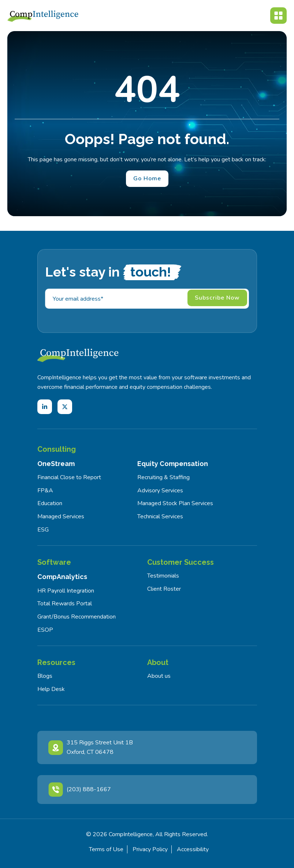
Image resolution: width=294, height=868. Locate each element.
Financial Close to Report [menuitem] (69, 477)
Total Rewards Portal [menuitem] (65, 604)
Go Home (147, 179)
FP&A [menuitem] (45, 491)
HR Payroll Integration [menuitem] (66, 591)
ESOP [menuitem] (45, 630)
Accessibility (193, 849)
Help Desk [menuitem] (51, 689)
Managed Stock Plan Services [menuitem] (175, 503)
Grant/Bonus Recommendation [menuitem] (77, 617)
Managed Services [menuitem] (61, 516)
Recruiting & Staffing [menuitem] (163, 477)
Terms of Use (106, 849)
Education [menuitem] (50, 503)
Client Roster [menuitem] (164, 589)
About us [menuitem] (159, 676)
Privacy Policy (150, 849)
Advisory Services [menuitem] (160, 491)
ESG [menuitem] (43, 530)
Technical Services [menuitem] (160, 516)
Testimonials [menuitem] (163, 576)
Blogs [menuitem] (45, 676)
